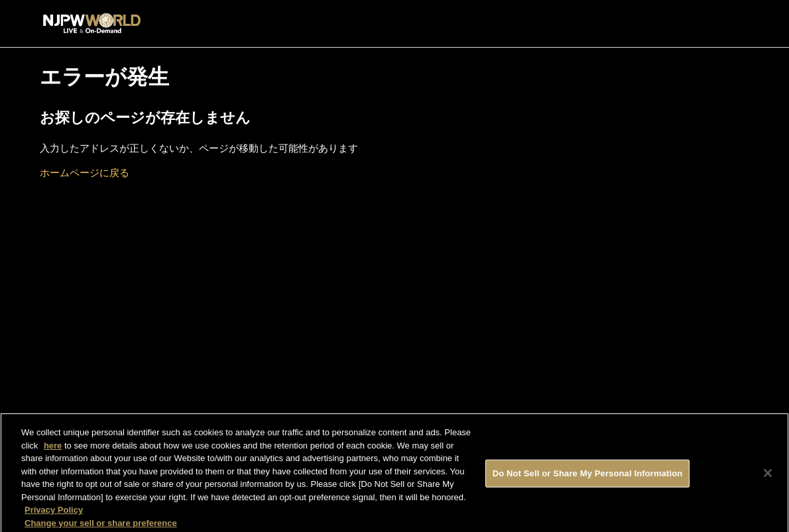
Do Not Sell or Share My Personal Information (588, 476)
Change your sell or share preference (101, 526)
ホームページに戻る (85, 173)
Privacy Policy (54, 512)
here (53, 448)
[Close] (768, 476)
